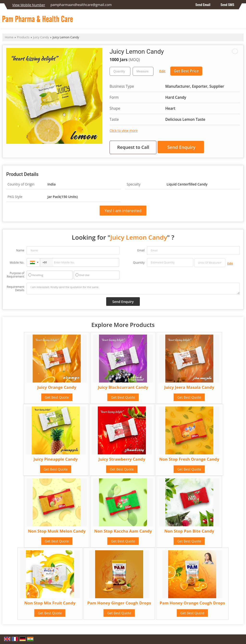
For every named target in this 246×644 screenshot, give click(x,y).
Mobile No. (17, 263)
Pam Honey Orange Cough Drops (192, 603)
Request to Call (133, 147)
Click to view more (124, 131)
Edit (162, 71)
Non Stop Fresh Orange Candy (189, 459)
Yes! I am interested (123, 211)
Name (20, 250)
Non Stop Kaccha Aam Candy (123, 531)
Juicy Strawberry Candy (122, 459)
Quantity (139, 263)
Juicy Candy (41, 37)
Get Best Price (186, 71)
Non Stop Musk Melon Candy (57, 531)
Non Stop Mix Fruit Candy (50, 603)
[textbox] (143, 71)
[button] (29, 5)
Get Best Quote (57, 397)
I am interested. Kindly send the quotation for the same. (133, 289)
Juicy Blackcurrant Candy (123, 387)
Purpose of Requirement (15, 275)
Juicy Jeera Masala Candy (189, 387)
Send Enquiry (181, 147)
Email (141, 250)
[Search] (241, 20)
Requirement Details (15, 289)
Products (23, 37)
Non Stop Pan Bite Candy (189, 531)
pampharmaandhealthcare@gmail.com (81, 5)
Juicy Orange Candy (57, 387)
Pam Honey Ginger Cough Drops (119, 603)
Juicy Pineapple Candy (56, 459)
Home (9, 37)
